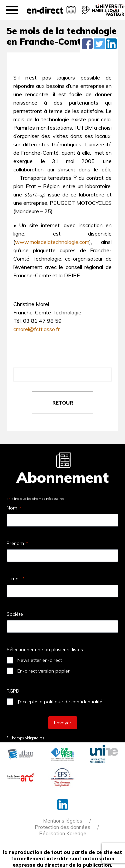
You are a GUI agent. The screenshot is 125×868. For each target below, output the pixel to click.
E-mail (15, 579)
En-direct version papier (43, 671)
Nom (14, 508)
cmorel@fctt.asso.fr (36, 329)
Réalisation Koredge (63, 833)
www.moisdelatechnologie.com (52, 242)
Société (15, 614)
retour (63, 403)
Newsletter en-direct (40, 660)
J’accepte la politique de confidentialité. (60, 702)
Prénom (17, 543)
